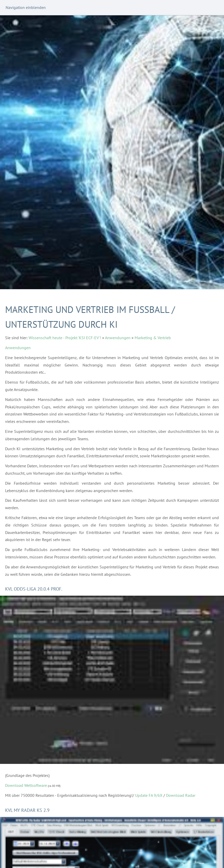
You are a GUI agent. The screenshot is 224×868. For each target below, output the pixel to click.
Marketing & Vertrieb (153, 338)
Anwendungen (118, 338)
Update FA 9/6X (149, 795)
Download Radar (181, 795)
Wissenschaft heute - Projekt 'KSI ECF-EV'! (65, 338)
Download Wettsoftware (26, 785)
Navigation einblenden (26, 7)
